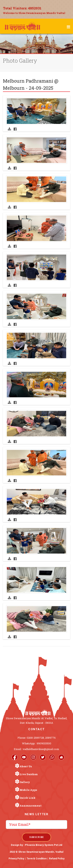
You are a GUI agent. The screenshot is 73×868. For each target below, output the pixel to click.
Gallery (25, 782)
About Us (26, 766)
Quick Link (28, 798)
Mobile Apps (28, 790)
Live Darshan (29, 774)
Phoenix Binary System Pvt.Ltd (44, 845)
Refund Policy (57, 859)
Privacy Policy (16, 859)
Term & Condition (37, 859)
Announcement (31, 806)
